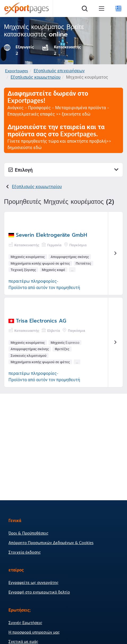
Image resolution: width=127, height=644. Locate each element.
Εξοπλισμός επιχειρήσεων (59, 71)
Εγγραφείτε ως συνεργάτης (34, 582)
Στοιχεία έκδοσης (25, 552)
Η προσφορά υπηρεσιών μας (34, 632)
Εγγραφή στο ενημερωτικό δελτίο (39, 592)
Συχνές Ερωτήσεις (25, 622)
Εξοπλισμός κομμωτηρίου (36, 77)
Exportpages (17, 71)
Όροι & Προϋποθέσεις (29, 533)
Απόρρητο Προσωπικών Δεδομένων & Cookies (51, 543)
